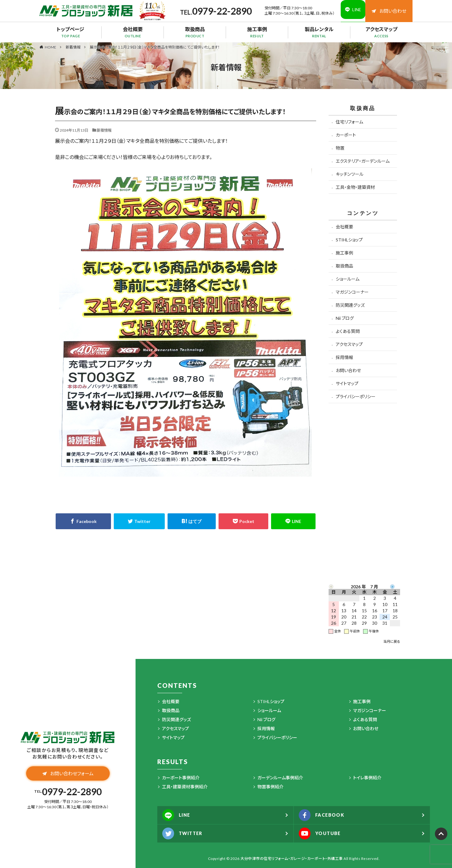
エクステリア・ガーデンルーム (363, 161)
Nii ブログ (345, 318)
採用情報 (344, 357)
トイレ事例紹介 (367, 778)
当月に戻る (392, 641)
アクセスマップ (381, 32)
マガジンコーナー (352, 292)
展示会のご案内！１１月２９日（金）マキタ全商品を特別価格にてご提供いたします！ (155, 47)
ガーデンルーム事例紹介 (280, 778)
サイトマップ (347, 383)
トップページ (71, 32)
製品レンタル (319, 32)
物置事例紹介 (270, 787)
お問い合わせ (389, 11)
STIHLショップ (349, 240)
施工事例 (257, 32)
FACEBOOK (324, 815)
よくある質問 (348, 331)
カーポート (346, 135)
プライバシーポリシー (356, 397)
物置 (340, 148)
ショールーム (348, 279)
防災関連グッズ (350, 305)
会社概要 (133, 32)
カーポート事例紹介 (181, 778)
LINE (178, 815)
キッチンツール (350, 174)
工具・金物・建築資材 (355, 187)
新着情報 (73, 47)
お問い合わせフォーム (68, 775)
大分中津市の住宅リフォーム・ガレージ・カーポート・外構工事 (292, 859)
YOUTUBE (322, 833)
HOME (51, 47)
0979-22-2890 (216, 11)
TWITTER (185, 833)
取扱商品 (195, 32)
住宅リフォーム (349, 122)
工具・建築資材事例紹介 (185, 787)
